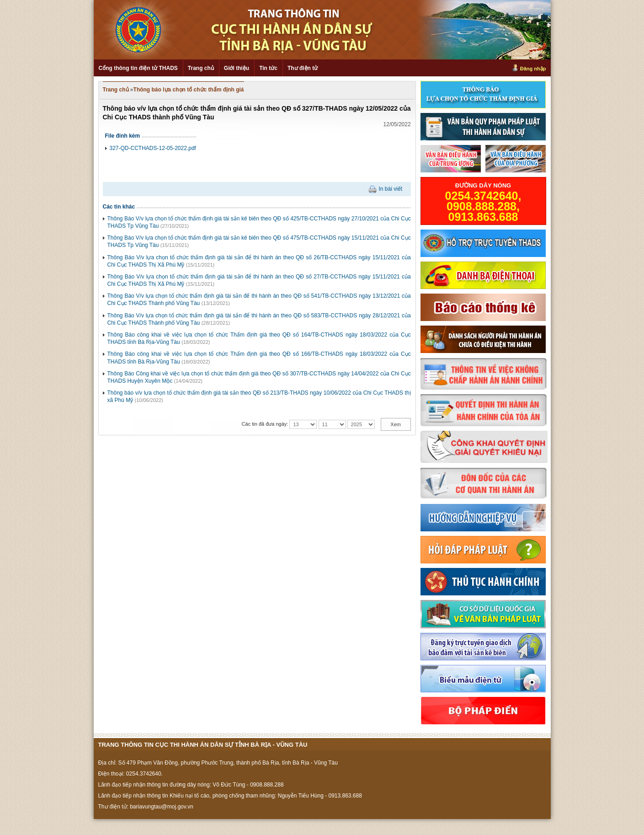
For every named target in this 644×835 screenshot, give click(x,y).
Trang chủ (201, 68)
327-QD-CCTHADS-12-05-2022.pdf (153, 148)
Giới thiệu (237, 68)
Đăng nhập (533, 69)
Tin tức (268, 68)
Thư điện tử (303, 68)
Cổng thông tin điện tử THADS (138, 68)
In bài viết (390, 189)
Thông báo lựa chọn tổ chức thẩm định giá (189, 90)
